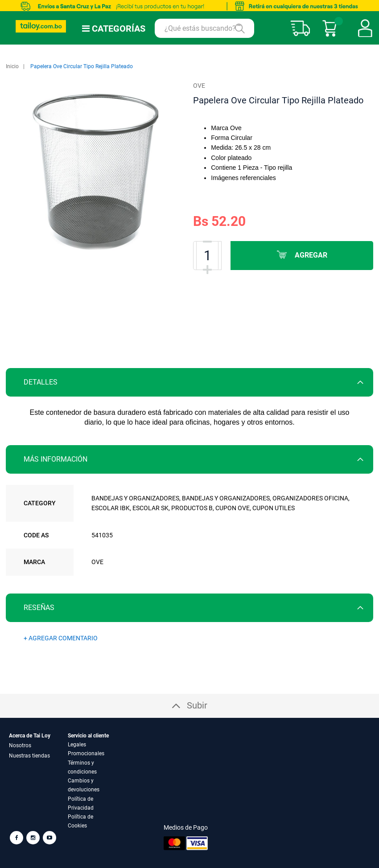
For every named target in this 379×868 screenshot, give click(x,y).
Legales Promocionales (86, 749)
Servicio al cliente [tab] (88, 736)
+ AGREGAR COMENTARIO (61, 638)
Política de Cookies (80, 821)
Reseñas (39, 608)
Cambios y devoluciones (84, 785)
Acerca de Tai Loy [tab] (30, 736)
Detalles (41, 382)
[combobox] (204, 28)
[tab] (189, 382)
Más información (56, 459)
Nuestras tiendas (29, 756)
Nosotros (20, 745)
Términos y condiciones (82, 767)
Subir (197, 705)
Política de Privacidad (81, 803)
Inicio (12, 66)
